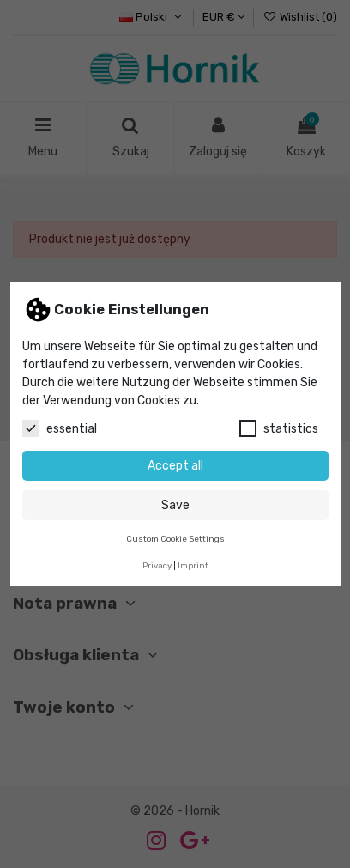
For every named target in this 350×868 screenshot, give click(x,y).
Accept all (175, 466)
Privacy (157, 565)
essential (60, 428)
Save (175, 505)
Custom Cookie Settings (175, 539)
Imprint (193, 565)
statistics (279, 428)
